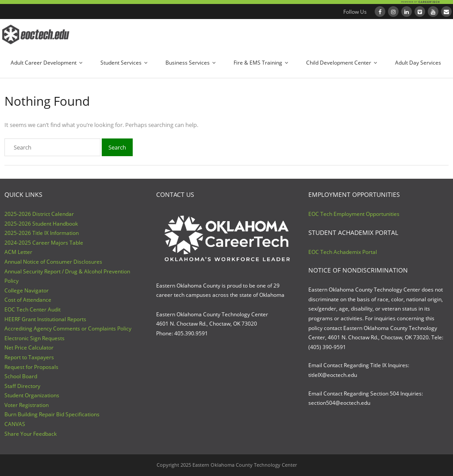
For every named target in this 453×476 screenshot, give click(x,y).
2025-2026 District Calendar (39, 214)
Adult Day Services (418, 63)
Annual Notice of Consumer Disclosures (53, 262)
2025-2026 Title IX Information (42, 233)
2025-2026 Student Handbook (41, 224)
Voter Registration (27, 405)
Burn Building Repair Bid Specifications (52, 414)
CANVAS (15, 424)
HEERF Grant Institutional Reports (45, 319)
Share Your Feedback (31, 434)
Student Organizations (32, 395)
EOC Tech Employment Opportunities (354, 214)
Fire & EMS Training (258, 63)
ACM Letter (18, 252)
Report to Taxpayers (29, 357)
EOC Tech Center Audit (33, 309)
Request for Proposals (31, 367)
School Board (21, 376)
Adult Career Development (44, 63)
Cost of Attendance (28, 300)
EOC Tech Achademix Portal (343, 252)
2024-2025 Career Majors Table (44, 243)
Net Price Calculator (29, 347)
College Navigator (27, 290)
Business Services (188, 63)
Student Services (121, 63)
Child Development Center (339, 63)
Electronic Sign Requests (35, 338)
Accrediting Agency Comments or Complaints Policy (68, 328)
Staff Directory (22, 386)
